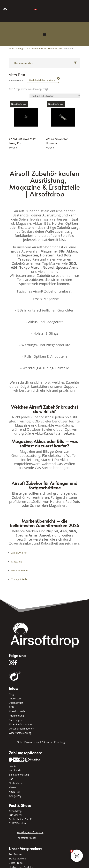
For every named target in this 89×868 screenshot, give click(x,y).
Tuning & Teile (19, 579)
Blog (11, 694)
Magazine (17, 562)
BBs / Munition (19, 570)
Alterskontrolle (17, 711)
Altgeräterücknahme (20, 724)
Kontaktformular (27, 838)
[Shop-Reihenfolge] (55, 96)
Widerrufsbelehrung (20, 733)
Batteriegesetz (17, 720)
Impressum (15, 698)
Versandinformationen (21, 729)
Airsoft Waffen (19, 553)
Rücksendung (16, 716)
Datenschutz (16, 703)
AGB (11, 707)
